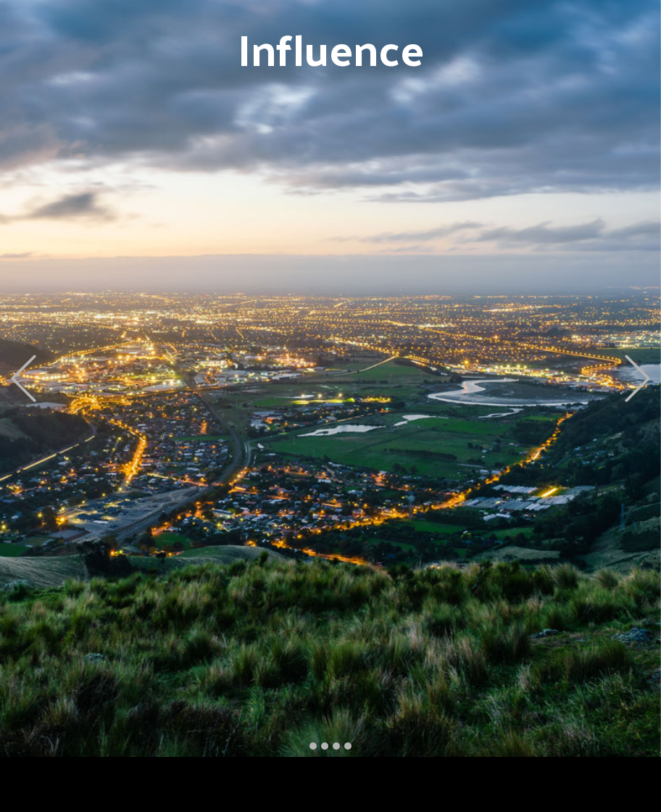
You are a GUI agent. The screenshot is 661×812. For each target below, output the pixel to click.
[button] (24, 379)
